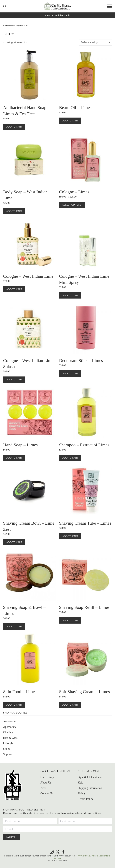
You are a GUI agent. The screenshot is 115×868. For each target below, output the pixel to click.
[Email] (58, 829)
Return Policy (86, 799)
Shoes (6, 749)
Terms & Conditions (101, 856)
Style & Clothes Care (90, 777)
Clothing (8, 732)
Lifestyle (8, 743)
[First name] (30, 821)
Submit (11, 837)
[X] (58, 851)
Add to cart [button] (14, 127)
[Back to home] (58, 6)
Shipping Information (90, 788)
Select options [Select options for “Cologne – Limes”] (72, 205)
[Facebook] (64, 851)
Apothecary (10, 727)
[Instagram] (52, 851)
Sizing (81, 793)
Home (5, 26)
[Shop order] (96, 42)
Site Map (58, 858)
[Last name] (85, 821)
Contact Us (47, 793)
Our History (47, 777)
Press (43, 788)
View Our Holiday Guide (57, 15)
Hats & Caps (10, 738)
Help (80, 783)
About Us (46, 783)
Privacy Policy (84, 856)
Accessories (10, 721)
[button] (5, 6)
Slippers (8, 754)
